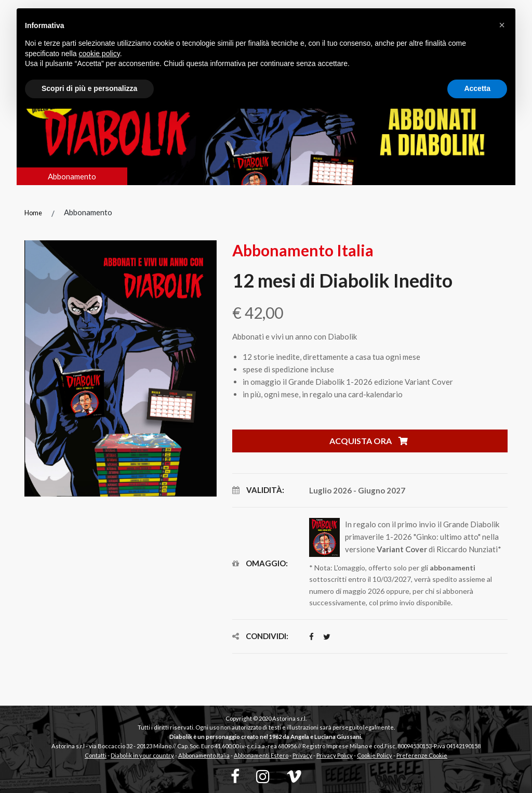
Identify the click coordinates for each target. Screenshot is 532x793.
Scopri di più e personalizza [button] (89, 88)
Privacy (302, 755)
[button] (502, 25)
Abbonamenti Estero (261, 755)
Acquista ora (369, 441)
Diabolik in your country (142, 755)
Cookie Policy (375, 755)
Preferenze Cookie (422, 755)
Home (33, 213)
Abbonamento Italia (204, 755)
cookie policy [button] (99, 54)
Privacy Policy (335, 755)
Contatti (96, 755)
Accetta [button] (477, 88)
